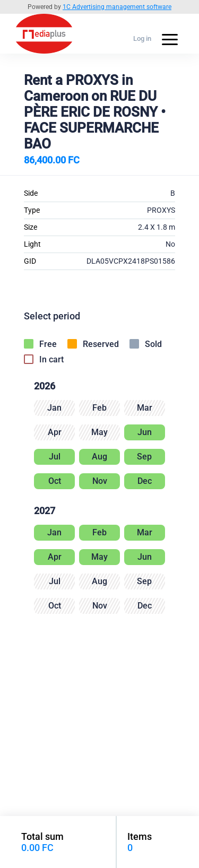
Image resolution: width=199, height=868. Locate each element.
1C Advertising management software (117, 7)
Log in (142, 38)
